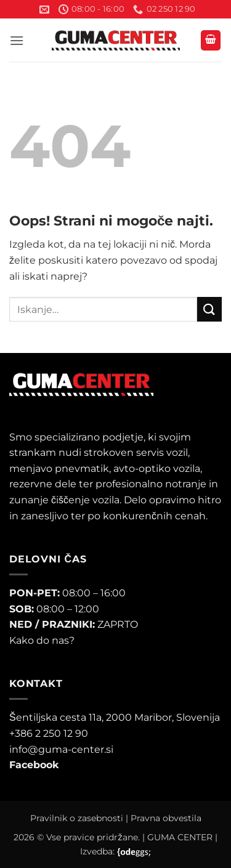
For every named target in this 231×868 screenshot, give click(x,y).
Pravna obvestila (166, 818)
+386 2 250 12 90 (49, 733)
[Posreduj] (209, 309)
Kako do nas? (42, 640)
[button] (17, 40)
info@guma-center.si (61, 749)
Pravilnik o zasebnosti (77, 818)
